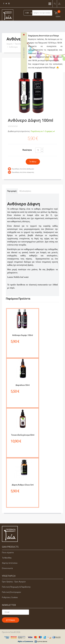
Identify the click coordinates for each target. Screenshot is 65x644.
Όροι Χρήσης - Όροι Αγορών (14, 582)
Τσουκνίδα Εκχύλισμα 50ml (23, 422)
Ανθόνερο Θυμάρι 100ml (23, 323)
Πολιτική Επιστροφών (11, 592)
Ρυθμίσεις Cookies (10, 597)
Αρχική (9, 44)
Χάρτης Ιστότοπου (10, 563)
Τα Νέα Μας (7, 558)
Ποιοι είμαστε (8, 553)
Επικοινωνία (7, 568)
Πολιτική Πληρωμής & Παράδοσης (16, 587)
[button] (55, 4)
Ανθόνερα (13, 47)
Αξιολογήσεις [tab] (25, 191)
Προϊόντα (19, 44)
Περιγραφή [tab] (12, 191)
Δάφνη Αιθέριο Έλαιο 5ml (23, 472)
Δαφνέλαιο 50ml (23, 372)
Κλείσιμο (24, 46)
